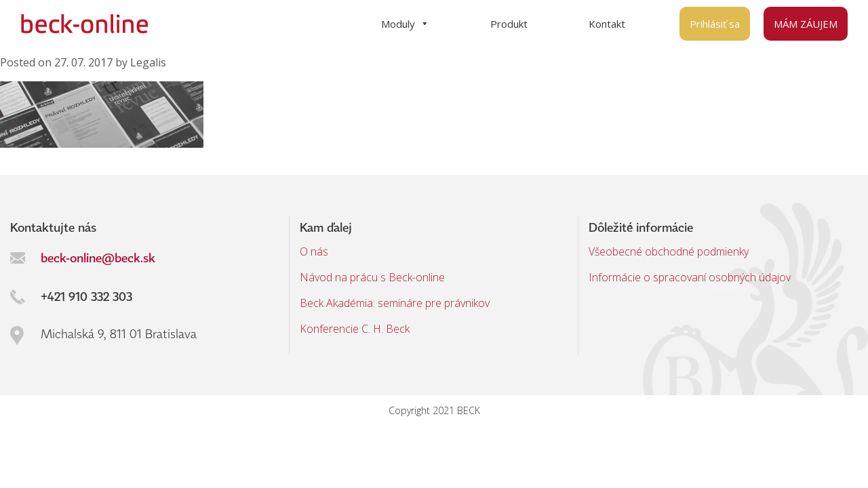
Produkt (509, 24)
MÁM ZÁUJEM (806, 24)
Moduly (405, 24)
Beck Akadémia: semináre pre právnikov (395, 303)
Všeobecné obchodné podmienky (669, 251)
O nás (314, 251)
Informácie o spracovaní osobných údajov (690, 277)
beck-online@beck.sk (98, 258)
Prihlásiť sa (715, 24)
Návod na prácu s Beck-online (372, 277)
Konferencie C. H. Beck (355, 329)
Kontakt (607, 24)
